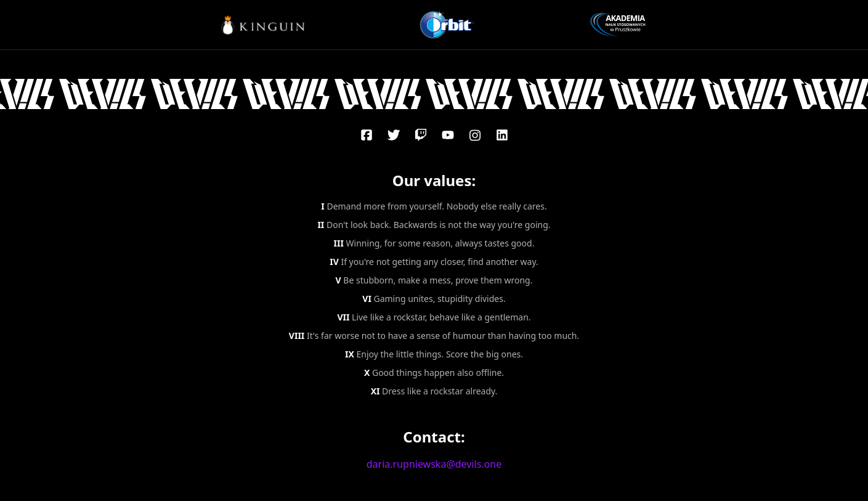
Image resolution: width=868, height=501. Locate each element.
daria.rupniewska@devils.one (434, 464)
